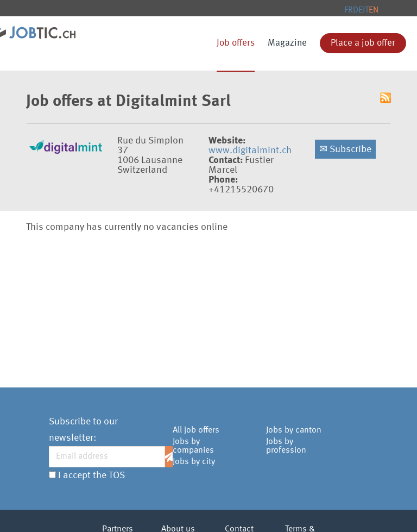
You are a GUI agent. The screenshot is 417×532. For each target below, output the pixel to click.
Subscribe (345, 149)
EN (374, 10)
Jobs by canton (294, 430)
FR (349, 10)
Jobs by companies (193, 446)
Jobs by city (194, 462)
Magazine (287, 43)
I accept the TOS (91, 475)
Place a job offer (363, 43)
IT (366, 10)
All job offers (196, 430)
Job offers (236, 43)
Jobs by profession (286, 446)
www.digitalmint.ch (250, 151)
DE (358, 10)
